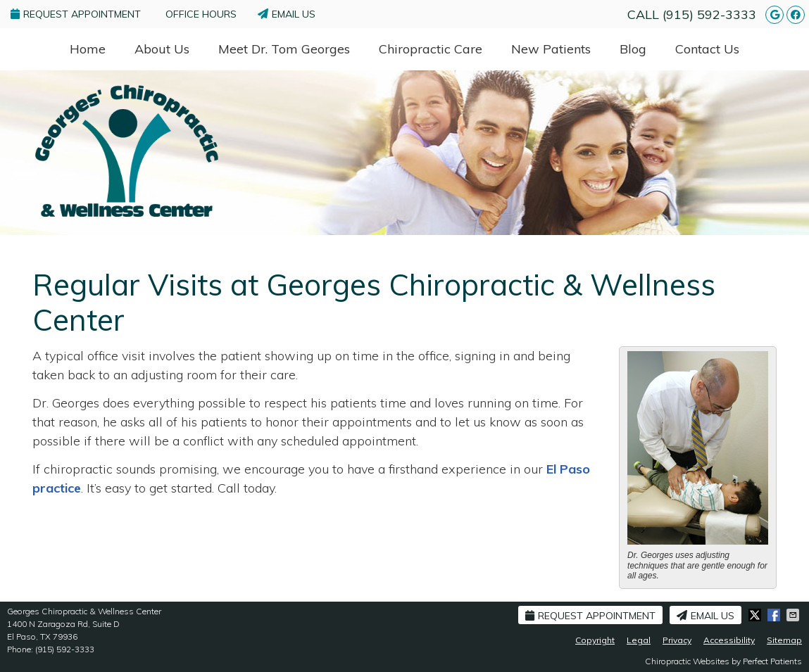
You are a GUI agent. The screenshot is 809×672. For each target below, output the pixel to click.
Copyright (595, 640)
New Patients (551, 49)
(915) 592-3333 (709, 14)
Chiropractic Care (431, 49)
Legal (639, 640)
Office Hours (201, 14)
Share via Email (794, 615)
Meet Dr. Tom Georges (284, 49)
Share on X (756, 615)
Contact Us (707, 49)
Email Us (287, 14)
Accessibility (729, 640)
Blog (633, 49)
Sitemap (784, 640)
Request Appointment (76, 14)
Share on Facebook (775, 615)
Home (88, 49)
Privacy (677, 640)
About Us (162, 49)
